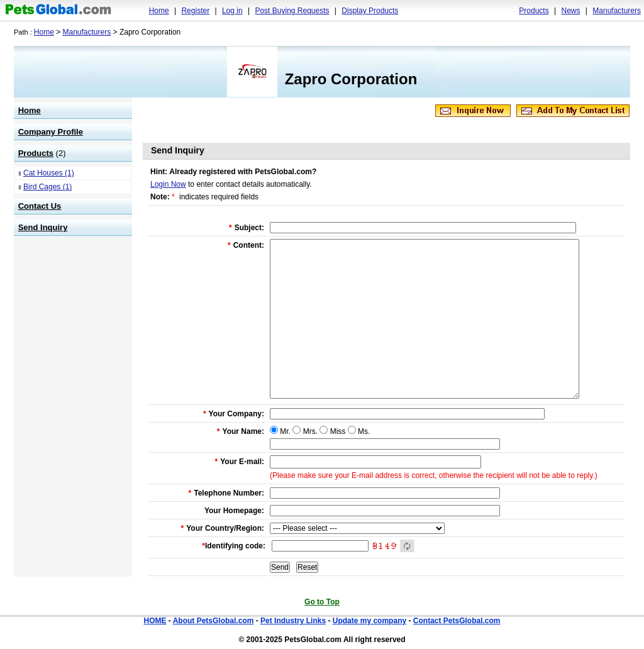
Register (195, 11)
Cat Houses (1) (49, 173)
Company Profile (51, 132)
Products (534, 11)
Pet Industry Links (293, 621)
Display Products (370, 11)
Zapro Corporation (351, 79)
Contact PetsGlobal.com (457, 621)
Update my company (369, 621)
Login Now (168, 184)
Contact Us (40, 206)
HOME (155, 621)
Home (159, 11)
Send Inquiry (43, 227)
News (570, 11)
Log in (232, 11)
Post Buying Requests (292, 11)
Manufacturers (617, 11)
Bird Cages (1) (47, 187)
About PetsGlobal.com (214, 621)
